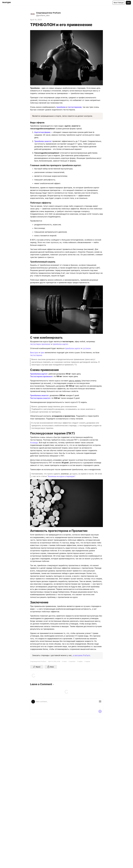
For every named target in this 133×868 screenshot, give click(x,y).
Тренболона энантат (39, 395)
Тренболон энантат (43, 141)
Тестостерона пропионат (41, 376)
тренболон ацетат (60, 344)
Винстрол (34, 353)
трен (42, 353)
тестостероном (75, 107)
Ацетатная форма (42, 132)
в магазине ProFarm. (82, 655)
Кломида (34, 443)
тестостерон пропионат (40, 344)
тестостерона (36, 355)
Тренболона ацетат (39, 374)
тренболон (61, 107)
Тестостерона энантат (40, 398)
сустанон (87, 348)
